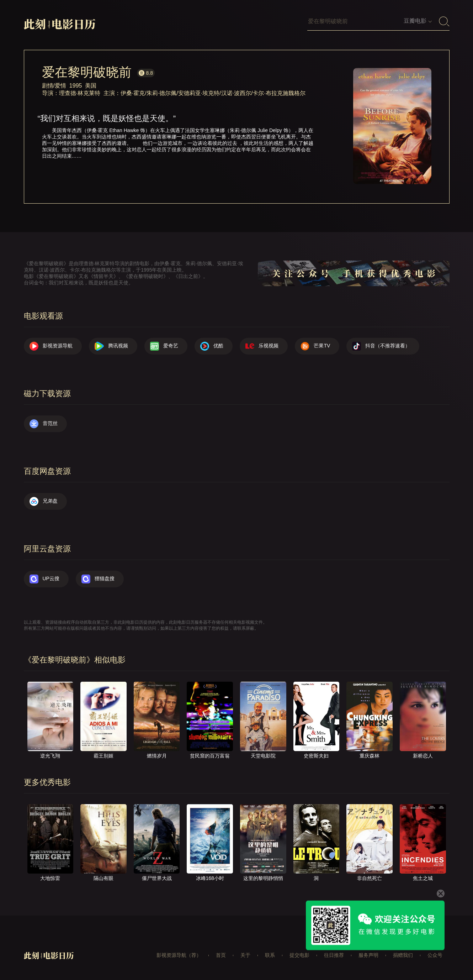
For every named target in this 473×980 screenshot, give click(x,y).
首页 (221, 955)
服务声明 (368, 955)
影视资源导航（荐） (179, 955)
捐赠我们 (403, 955)
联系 (270, 955)
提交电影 (299, 955)
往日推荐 (334, 955)
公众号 (435, 955)
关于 (245, 955)
